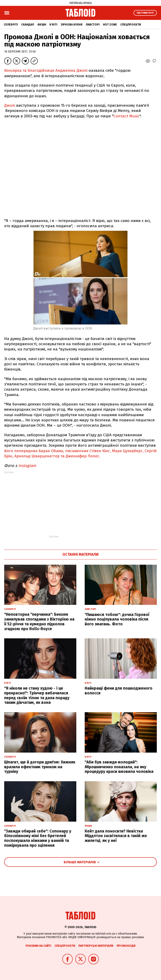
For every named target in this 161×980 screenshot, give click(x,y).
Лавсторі (93, 25)
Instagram (28, 466)
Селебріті (11, 25)
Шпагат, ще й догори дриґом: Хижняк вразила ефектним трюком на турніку (40, 767)
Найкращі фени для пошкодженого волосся (119, 691)
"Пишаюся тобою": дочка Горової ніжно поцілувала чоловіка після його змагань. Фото (117, 619)
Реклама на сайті (38, 946)
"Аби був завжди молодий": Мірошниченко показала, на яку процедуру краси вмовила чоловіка (119, 767)
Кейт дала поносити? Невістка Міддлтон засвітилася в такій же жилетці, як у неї (116, 836)
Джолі (10, 105)
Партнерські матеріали (96, 946)
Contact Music (126, 116)
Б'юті (53, 25)
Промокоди (126, 946)
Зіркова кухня (71, 25)
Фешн (42, 25)
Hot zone (110, 25)
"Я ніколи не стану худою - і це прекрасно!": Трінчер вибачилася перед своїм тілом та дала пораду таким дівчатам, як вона (37, 695)
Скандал (28, 25)
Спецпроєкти (131, 25)
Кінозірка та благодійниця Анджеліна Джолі (46, 70)
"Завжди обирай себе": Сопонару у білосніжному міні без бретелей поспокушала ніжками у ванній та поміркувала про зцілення (38, 838)
